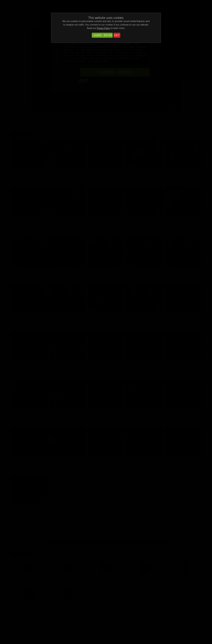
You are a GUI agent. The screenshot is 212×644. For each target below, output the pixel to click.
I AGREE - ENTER (102, 35)
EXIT (117, 35)
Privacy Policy (103, 28)
